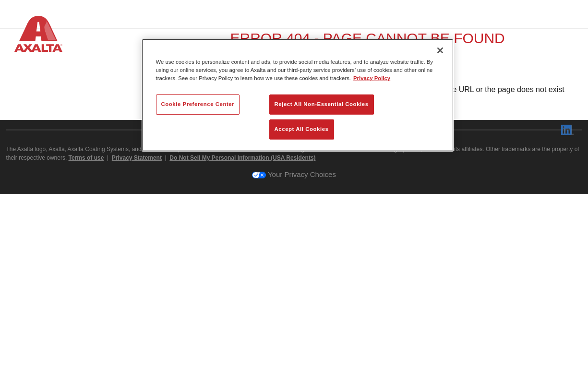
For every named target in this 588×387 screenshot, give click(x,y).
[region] (298, 95)
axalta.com (340, 293)
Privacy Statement (137, 351)
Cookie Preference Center (198, 104)
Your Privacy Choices (294, 367)
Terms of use (86, 351)
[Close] (440, 50)
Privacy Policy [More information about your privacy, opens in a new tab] (372, 78)
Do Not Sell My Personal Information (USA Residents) (242, 351)
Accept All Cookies (302, 129)
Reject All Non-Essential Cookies (322, 104)
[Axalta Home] (38, 35)
